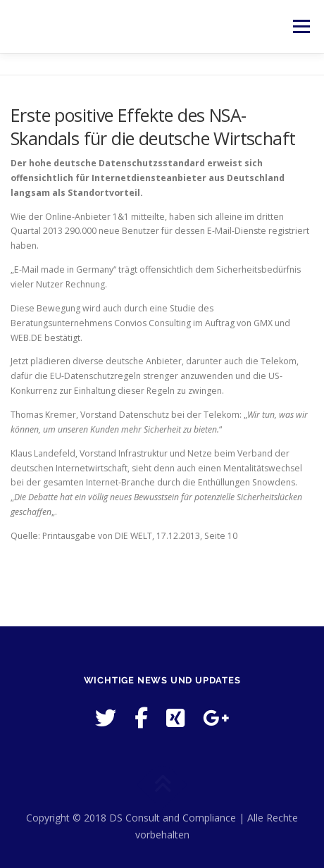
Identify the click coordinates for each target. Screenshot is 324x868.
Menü (300, 26)
